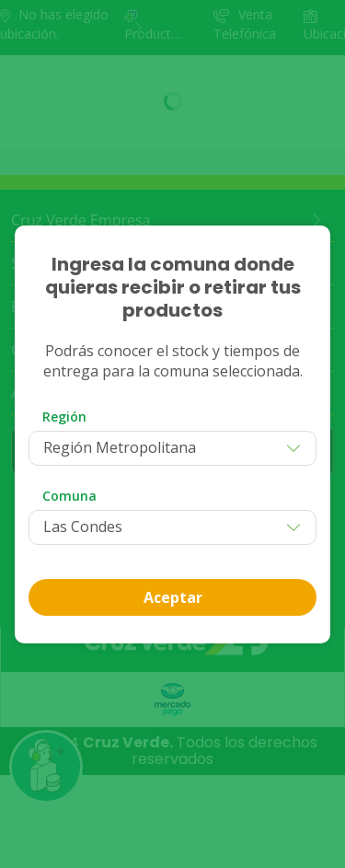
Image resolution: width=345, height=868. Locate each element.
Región (64, 417)
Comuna (69, 496)
